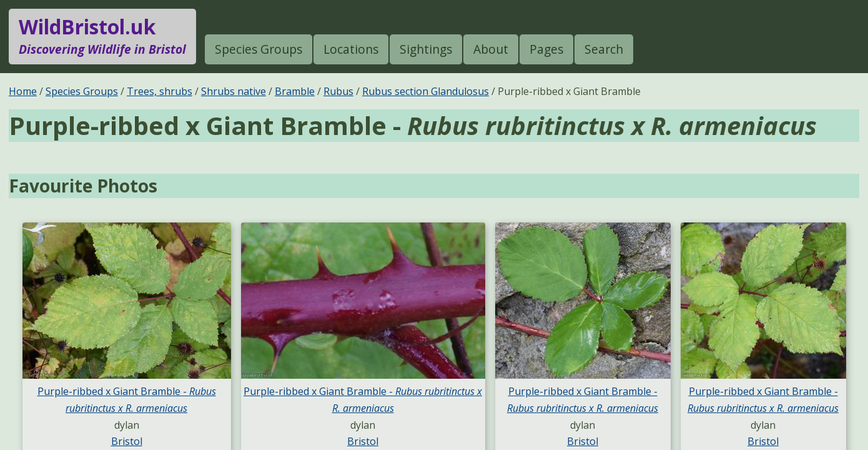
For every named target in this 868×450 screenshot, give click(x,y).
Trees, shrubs (160, 91)
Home (23, 91)
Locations (351, 49)
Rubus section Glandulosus (426, 91)
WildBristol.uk (102, 36)
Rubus (338, 91)
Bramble (295, 91)
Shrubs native (234, 91)
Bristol (127, 441)
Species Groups (259, 49)
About (491, 49)
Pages (546, 49)
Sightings (426, 49)
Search (604, 49)
